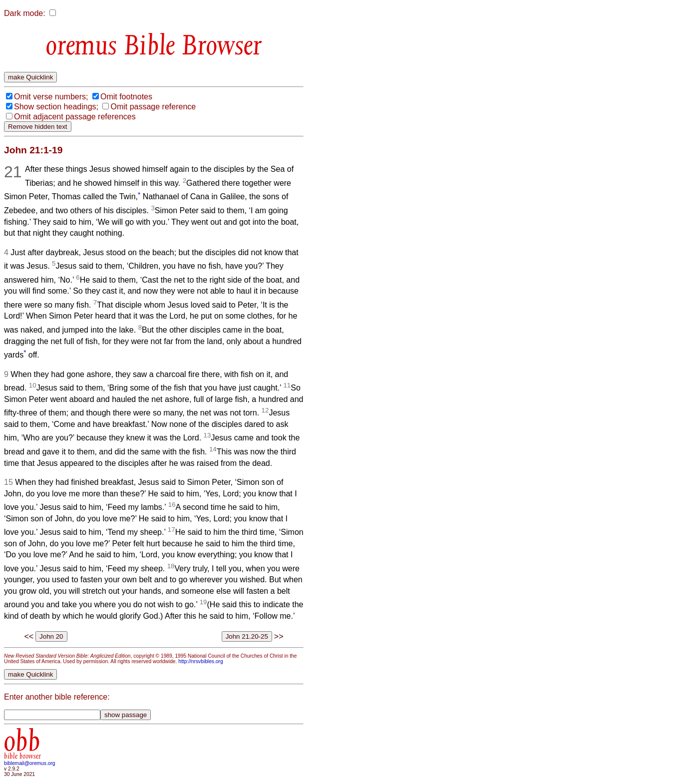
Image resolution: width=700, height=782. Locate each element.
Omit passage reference (153, 107)
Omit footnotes (126, 97)
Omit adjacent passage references (75, 117)
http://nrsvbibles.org (200, 661)
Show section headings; (56, 107)
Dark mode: (25, 13)
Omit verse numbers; (51, 97)
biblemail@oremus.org (30, 763)
